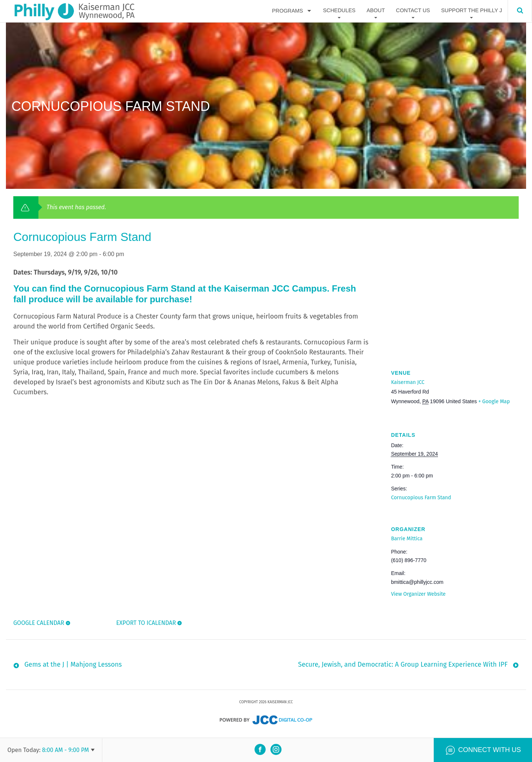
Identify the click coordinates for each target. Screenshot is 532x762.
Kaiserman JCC (407, 382)
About (376, 11)
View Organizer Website (418, 594)
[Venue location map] (455, 307)
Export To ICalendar (146, 623)
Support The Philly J (472, 11)
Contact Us (413, 11)
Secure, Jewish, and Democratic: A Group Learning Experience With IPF (403, 666)
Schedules (339, 11)
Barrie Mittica (407, 539)
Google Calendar (39, 623)
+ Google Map (494, 402)
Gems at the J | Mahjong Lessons (73, 666)
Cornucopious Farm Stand (421, 498)
